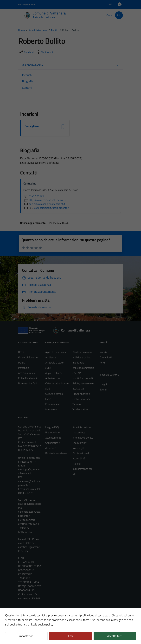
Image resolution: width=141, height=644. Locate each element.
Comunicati (106, 357)
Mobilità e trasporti (83, 378)
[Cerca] (119, 15)
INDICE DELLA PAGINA (70, 65)
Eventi (103, 389)
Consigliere (32, 126)
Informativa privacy (83, 438)
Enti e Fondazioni (27, 378)
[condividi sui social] (26, 52)
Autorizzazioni (53, 378)
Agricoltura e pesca (56, 352)
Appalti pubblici (53, 373)
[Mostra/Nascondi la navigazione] (6, 15)
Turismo (77, 404)
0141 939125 (34, 196)
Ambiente (51, 357)
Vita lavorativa (80, 409)
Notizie (103, 352)
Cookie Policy (80, 443)
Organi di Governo (28, 357)
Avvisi (103, 363)
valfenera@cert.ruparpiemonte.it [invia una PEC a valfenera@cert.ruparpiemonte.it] (52, 208)
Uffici (21, 352)
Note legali (78, 448)
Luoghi (103, 384)
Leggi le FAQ (52, 427)
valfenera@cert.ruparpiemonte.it (30, 483)
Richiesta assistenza (56, 453)
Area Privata (25, 614)
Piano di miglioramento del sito (82, 469)
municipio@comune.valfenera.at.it (30, 471)
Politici (22, 363)
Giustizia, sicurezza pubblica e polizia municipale (82, 357)
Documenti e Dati (28, 383)
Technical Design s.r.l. (40, 635)
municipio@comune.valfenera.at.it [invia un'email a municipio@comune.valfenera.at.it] (44, 204)
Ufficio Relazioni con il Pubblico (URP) (29, 460)
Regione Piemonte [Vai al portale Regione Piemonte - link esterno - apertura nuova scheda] (27, 4)
